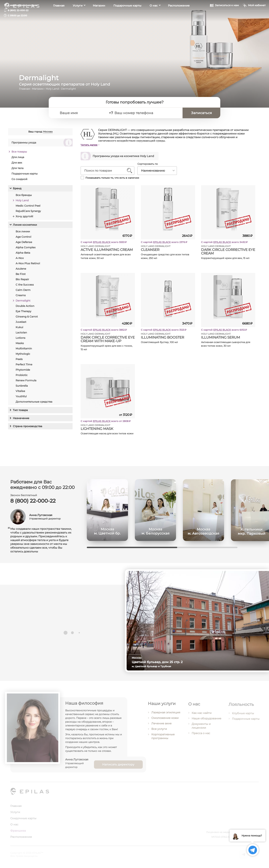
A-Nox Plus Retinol (28, 265)
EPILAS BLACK (104, 242)
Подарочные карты (127, 16)
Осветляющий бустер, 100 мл (162, 342)
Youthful (21, 398)
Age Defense (24, 244)
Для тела (17, 170)
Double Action (25, 308)
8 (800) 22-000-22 (18, 10)
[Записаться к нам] (224, 15)
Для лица (18, 159)
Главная (59, 16)
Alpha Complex (26, 249)
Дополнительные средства (34, 403)
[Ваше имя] (81, 113)
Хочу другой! (24, 218)
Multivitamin (24, 350)
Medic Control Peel (28, 207)
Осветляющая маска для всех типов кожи (109, 433)
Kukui (19, 329)
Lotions (21, 340)
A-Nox (20, 260)
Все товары (19, 153)
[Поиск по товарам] (107, 171)
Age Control (23, 238)
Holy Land (52, 89)
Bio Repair (22, 281)
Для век (17, 164)
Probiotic (22, 377)
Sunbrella (22, 387)
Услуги (78, 16)
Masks (20, 345)
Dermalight (23, 302)
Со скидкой (19, 181)
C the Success (25, 286)
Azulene (21, 270)
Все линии (23, 233)
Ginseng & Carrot (27, 318)
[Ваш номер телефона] (147, 113)
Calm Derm (23, 292)
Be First (21, 276)
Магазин (99, 16)
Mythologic (23, 355)
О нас (154, 16)
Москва (48, 133)
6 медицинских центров (22, 5)
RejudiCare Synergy (28, 213)
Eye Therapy (23, 313)
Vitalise (20, 393)
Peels (19, 361)
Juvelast (21, 324)
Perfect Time (24, 366)
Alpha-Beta (23, 254)
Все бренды (24, 197)
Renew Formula (26, 382)
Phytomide (23, 371)
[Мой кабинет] (254, 15)
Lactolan (21, 334)
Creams (21, 297)
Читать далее (91, 145)
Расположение (179, 16)
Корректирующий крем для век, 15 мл (227, 258)
